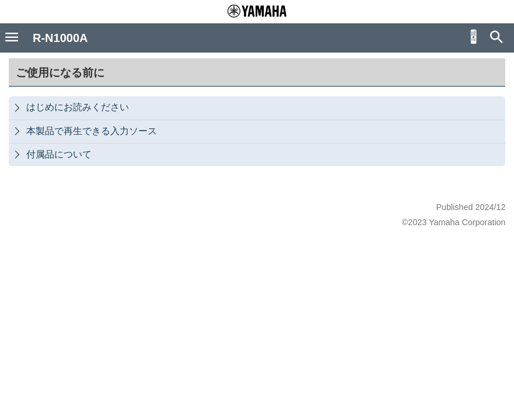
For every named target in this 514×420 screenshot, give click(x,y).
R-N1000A (60, 38)
